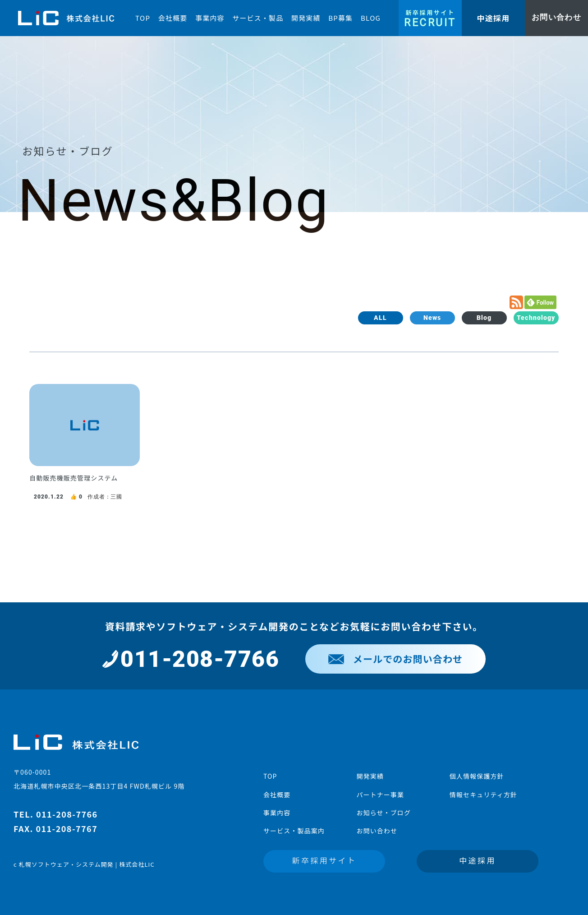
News (432, 318)
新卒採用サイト (324, 860)
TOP (270, 776)
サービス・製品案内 (294, 831)
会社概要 (277, 795)
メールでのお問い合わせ (395, 659)
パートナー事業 (380, 795)
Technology (536, 318)
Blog (484, 318)
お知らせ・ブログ (384, 813)
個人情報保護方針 (477, 776)
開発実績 (370, 776)
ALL (380, 318)
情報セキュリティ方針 (483, 795)
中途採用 (478, 860)
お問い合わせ (377, 831)
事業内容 (277, 813)
